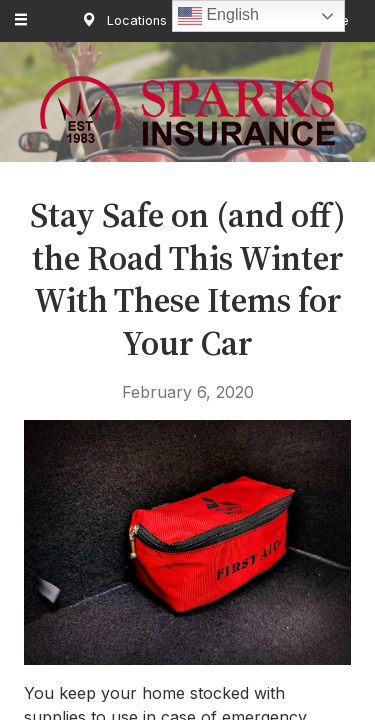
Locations (120, 20)
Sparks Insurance (187, 111)
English (218, 16)
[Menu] (21, 21)
